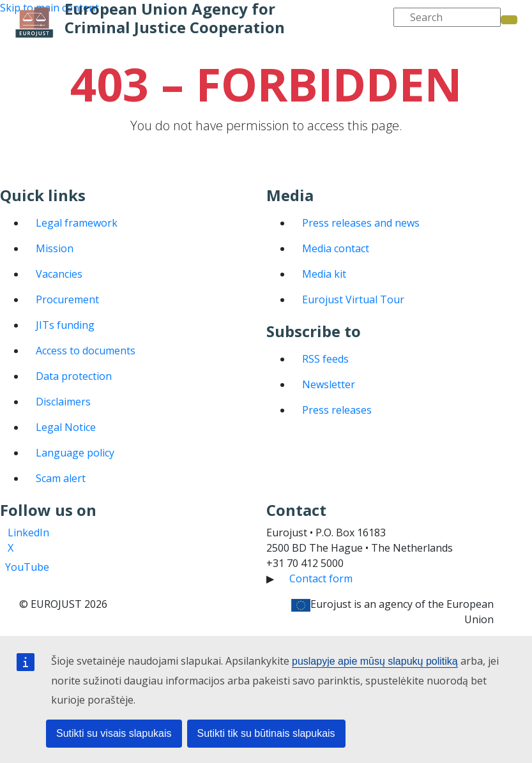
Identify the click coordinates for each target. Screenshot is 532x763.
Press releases (337, 410)
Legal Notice (66, 427)
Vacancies (59, 274)
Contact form (321, 578)
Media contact (336, 248)
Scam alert (61, 478)
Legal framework (77, 223)
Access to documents (86, 351)
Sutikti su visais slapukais (114, 733)
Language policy (75, 453)
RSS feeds (325, 359)
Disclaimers (63, 402)
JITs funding (65, 325)
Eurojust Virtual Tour (353, 299)
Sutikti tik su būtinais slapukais (266, 733)
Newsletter (329, 384)
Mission (55, 248)
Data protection (74, 376)
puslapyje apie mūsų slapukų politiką (375, 661)
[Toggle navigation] (19, 60)
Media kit (324, 274)
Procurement (67, 299)
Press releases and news (361, 223)
